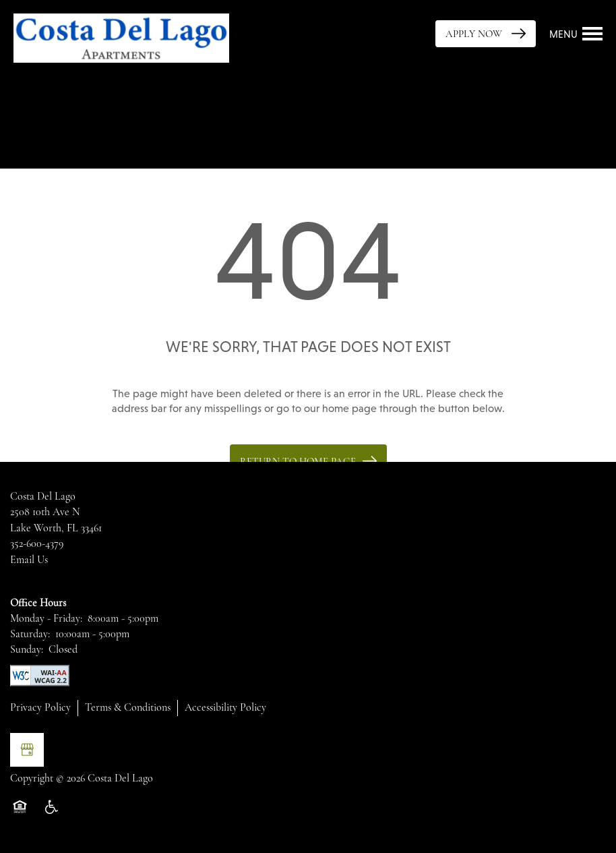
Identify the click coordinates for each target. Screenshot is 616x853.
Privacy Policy (40, 707)
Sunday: (27, 649)
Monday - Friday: (46, 618)
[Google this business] (27, 750)
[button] (486, 34)
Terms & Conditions (128, 707)
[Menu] (576, 34)
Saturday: (30, 634)
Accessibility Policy (225, 707)
